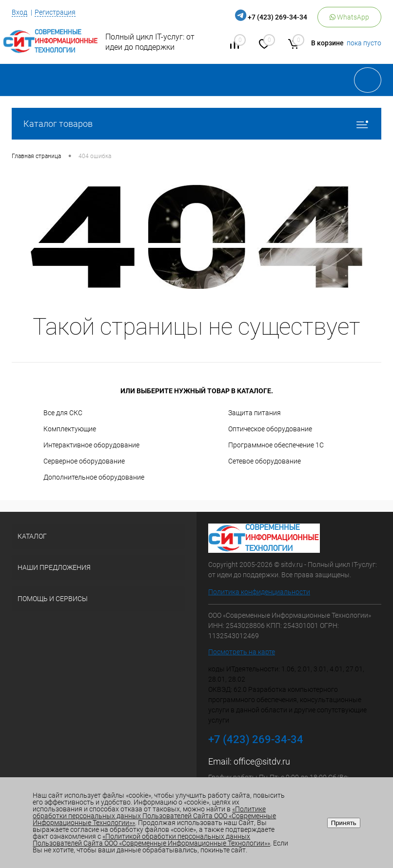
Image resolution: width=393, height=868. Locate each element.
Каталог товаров (196, 124)
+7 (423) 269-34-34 (277, 17)
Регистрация (55, 12)
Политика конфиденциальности (259, 592)
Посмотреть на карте (242, 652)
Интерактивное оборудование (91, 445)
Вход (20, 12)
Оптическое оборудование (270, 429)
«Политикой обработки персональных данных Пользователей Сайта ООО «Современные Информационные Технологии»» (151, 840)
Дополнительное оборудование (94, 477)
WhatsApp (349, 17)
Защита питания (255, 413)
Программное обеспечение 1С (276, 445)
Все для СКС (63, 413)
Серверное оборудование (84, 461)
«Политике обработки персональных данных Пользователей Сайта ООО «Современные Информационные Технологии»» (154, 816)
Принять (344, 823)
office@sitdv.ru (262, 761)
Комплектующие (70, 429)
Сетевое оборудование (265, 461)
